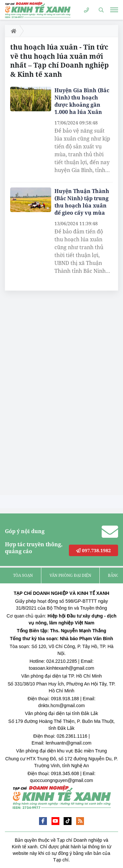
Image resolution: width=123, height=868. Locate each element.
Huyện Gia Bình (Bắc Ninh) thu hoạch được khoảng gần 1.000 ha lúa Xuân (82, 101)
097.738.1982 (93, 550)
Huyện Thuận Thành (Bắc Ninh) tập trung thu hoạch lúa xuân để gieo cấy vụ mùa (82, 202)
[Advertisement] (54, 395)
